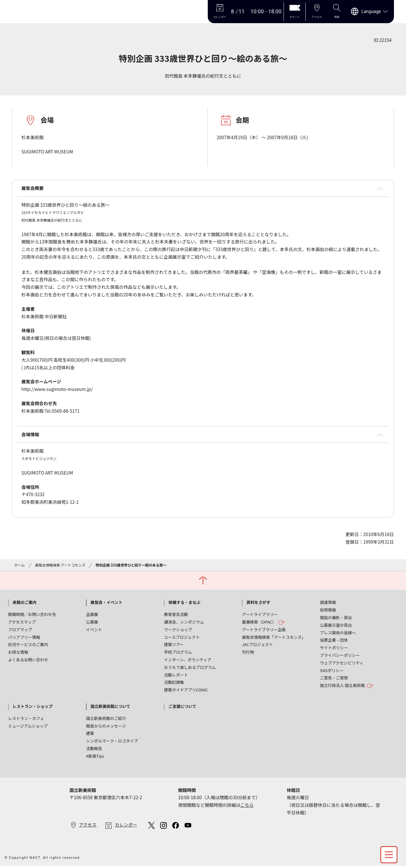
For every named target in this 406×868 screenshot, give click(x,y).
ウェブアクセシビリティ (342, 663)
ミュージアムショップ (28, 726)
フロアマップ (20, 629)
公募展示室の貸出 (336, 625)
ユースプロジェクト (182, 637)
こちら (247, 805)
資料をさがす (259, 602)
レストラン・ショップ (33, 706)
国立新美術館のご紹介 (106, 718)
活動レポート (176, 675)
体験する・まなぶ (184, 602)
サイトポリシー (334, 648)
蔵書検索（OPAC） (263, 622)
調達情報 (328, 602)
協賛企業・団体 (334, 640)
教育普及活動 (176, 614)
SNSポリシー (332, 670)
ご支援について (182, 706)
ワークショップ (178, 629)
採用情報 (328, 610)
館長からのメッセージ (106, 726)
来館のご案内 (25, 602)
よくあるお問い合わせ (28, 660)
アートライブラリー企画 (264, 629)
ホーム (20, 565)
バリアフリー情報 (24, 637)
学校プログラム (178, 652)
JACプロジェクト (258, 644)
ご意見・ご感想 (334, 678)
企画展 (92, 614)
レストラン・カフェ (26, 718)
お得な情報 (18, 652)
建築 (90, 733)
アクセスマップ (22, 622)
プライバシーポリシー (340, 655)
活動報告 (94, 748)
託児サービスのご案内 (28, 644)
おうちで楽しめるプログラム (190, 667)
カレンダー (126, 825)
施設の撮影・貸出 (336, 617)
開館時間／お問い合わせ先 (32, 614)
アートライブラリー (260, 614)
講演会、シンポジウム (184, 622)
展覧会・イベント (106, 602)
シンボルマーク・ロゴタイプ (112, 741)
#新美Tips (95, 756)
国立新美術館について (110, 706)
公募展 (92, 622)
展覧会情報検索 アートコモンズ (60, 565)
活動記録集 (174, 682)
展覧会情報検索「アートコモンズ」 (274, 637)
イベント (94, 629)
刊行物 (248, 652)
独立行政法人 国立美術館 (347, 686)
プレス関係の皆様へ (338, 633)
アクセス (88, 825)
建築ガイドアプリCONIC (186, 690)
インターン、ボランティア (188, 660)
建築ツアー (174, 644)
